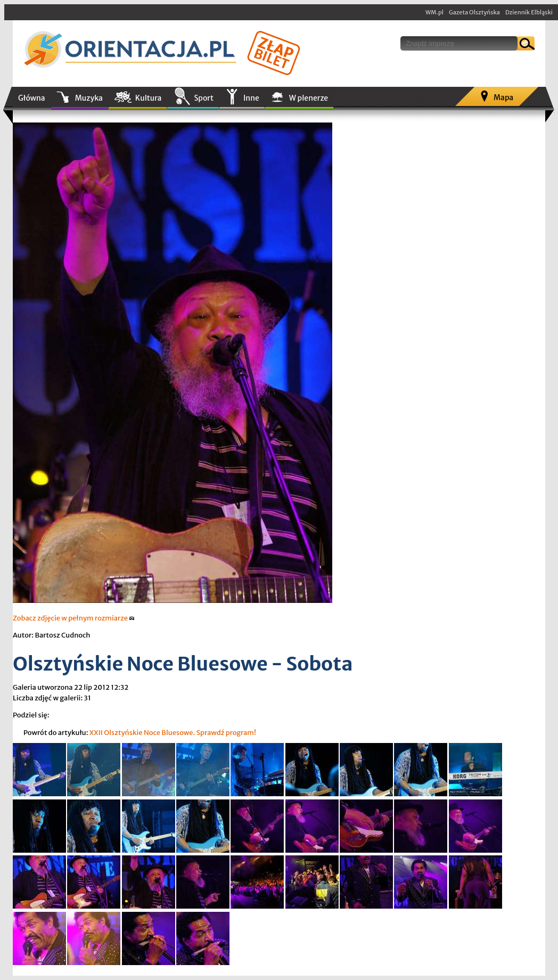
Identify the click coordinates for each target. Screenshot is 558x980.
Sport (203, 98)
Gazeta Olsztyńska (474, 12)
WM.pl (434, 12)
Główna (32, 98)
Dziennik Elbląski (529, 12)
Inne (251, 98)
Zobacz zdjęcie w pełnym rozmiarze (74, 618)
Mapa (503, 97)
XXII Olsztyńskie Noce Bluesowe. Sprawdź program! (173, 733)
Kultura (149, 98)
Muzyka (89, 98)
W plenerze (309, 98)
